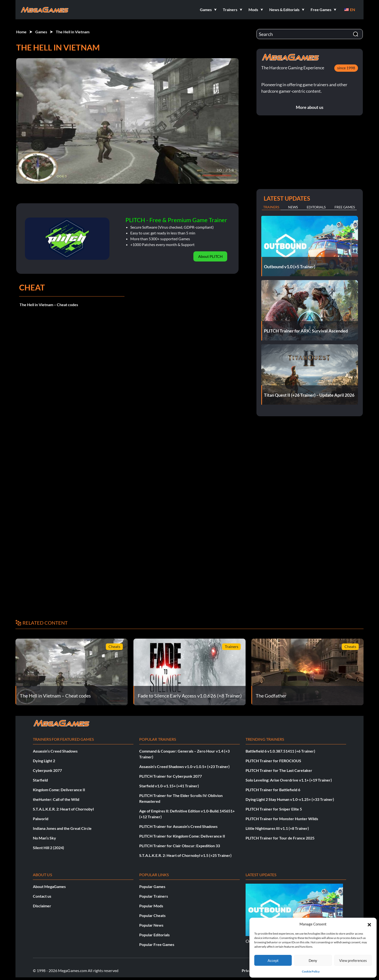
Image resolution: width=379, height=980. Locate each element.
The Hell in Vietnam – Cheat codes (49, 305)
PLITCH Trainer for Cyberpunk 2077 (171, 776)
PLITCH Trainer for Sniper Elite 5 (274, 809)
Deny (313, 960)
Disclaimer (42, 906)
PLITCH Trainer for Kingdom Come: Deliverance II (182, 836)
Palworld (41, 819)
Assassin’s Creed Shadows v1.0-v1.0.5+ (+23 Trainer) (184, 766)
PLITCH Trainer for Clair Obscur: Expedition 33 (180, 846)
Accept (273, 960)
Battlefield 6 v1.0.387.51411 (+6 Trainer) (280, 751)
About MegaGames (49, 886)
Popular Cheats (152, 915)
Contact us (42, 896)
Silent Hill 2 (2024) (48, 848)
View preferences (353, 960)
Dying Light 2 (44, 761)
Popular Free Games (157, 944)
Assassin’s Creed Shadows (55, 751)
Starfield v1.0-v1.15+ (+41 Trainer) (169, 786)
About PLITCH (210, 256)
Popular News (151, 925)
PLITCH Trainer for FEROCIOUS (273, 761)
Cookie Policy (311, 971)
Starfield (40, 780)
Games (41, 32)
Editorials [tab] (316, 207)
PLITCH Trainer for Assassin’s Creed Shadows (178, 826)
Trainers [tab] (271, 207)
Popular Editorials (154, 935)
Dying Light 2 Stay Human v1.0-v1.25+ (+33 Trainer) (290, 799)
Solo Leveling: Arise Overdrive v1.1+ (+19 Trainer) (289, 780)
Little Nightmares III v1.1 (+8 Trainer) (277, 828)
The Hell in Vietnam (73, 32)
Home (21, 32)
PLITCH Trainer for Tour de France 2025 (280, 838)
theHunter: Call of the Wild (56, 799)
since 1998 (346, 68)
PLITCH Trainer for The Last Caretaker (279, 770)
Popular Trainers (154, 896)
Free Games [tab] (345, 207)
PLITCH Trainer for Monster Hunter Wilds (282, 819)
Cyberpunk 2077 (47, 770)
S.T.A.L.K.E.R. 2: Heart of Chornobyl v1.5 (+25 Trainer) (185, 855)
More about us (310, 107)
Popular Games (152, 886)
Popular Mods (151, 906)
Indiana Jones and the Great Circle (62, 828)
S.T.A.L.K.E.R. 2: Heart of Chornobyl (63, 809)
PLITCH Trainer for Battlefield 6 (273, 790)
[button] (369, 924)
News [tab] (293, 207)
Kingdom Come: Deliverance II (59, 790)
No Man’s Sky (44, 838)
